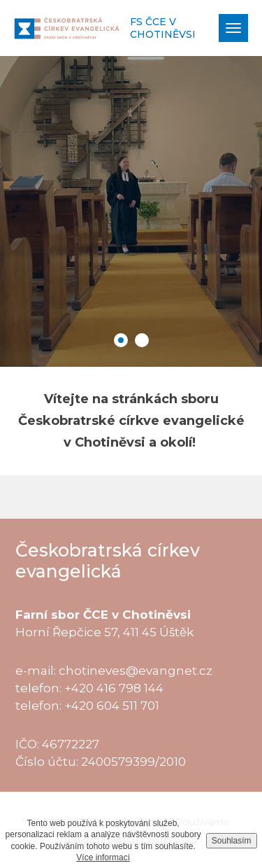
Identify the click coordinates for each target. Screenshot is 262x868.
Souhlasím (232, 841)
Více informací (103, 857)
